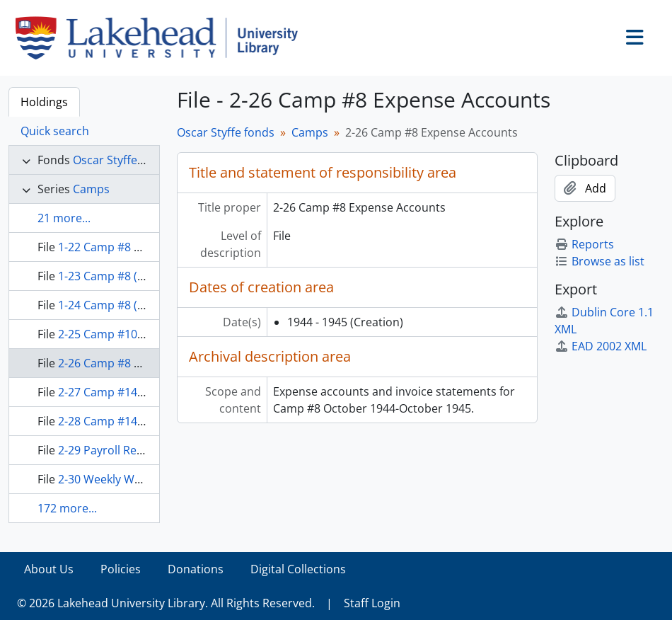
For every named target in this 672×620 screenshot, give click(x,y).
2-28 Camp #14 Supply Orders (137, 421)
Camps (91, 189)
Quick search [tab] (55, 131)
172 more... (67, 508)
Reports (584, 244)
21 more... (64, 218)
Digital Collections (298, 569)
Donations (196, 569)
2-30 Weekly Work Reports (128, 479)
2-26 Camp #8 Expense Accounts (144, 363)
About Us (49, 569)
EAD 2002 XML (601, 346)
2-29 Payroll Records (112, 450)
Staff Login (372, 603)
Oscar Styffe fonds (122, 160)
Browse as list (599, 261)
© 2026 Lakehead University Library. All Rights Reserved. (166, 603)
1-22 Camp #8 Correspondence (141, 247)
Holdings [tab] (44, 102)
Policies (121, 569)
